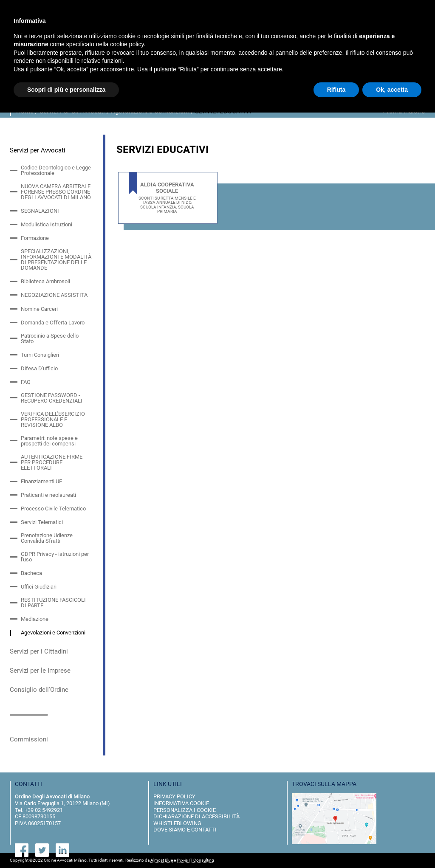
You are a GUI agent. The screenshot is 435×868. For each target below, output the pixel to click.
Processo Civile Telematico (53, 509)
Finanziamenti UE (41, 481)
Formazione (35, 238)
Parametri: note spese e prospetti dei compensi (49, 441)
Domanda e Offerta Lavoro (53, 323)
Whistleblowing (177, 823)
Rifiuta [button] (336, 90)
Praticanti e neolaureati (48, 495)
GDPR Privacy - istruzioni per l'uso (55, 557)
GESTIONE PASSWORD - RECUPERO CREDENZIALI (52, 398)
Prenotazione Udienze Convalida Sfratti (47, 538)
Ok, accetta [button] (392, 90)
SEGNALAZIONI (40, 211)
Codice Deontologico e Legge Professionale (56, 170)
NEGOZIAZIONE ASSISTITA (54, 295)
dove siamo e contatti (185, 830)
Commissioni (29, 739)
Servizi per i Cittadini (39, 651)
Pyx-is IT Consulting (195, 860)
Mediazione (35, 619)
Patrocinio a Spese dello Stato (50, 338)
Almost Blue (162, 860)
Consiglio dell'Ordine (39, 690)
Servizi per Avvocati (38, 150)
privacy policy (174, 796)
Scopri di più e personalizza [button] (66, 90)
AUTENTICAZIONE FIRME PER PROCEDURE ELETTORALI (52, 462)
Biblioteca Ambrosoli (45, 281)
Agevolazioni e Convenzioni (53, 633)
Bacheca (31, 573)
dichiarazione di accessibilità (196, 816)
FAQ (26, 382)
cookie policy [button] (127, 44)
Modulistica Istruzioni (47, 224)
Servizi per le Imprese (40, 671)
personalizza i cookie (185, 810)
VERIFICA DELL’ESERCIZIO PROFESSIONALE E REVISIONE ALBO (53, 419)
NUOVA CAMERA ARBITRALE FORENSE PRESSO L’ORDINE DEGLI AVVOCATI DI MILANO (56, 192)
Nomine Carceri (39, 309)
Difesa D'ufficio (39, 368)
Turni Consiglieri (40, 355)
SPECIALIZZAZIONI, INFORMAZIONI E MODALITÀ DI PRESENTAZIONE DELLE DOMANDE (56, 259)
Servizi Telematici (42, 522)
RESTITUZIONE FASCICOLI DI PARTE (53, 603)
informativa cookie (181, 803)
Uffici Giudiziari (39, 587)
